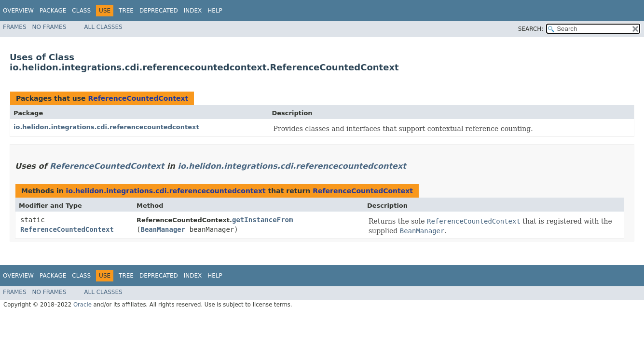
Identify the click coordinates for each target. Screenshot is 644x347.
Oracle (82, 305)
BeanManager (163, 229)
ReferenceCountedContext (138, 98)
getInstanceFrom (262, 220)
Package (53, 11)
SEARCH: (531, 29)
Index (193, 11)
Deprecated (159, 11)
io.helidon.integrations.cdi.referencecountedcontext (106, 127)
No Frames (49, 27)
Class (81, 11)
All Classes (103, 27)
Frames (15, 27)
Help (215, 11)
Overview (18, 11)
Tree (126, 11)
